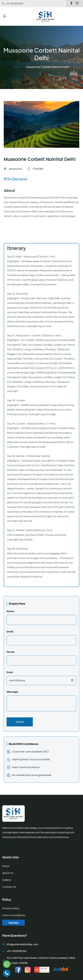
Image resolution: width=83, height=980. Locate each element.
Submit (20, 722)
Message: (12, 692)
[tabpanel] (41, 442)
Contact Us (9, 887)
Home (18, 67)
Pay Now (14, 923)
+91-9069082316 (16, 951)
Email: (10, 632)
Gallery (7, 880)
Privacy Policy (11, 908)
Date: (10, 672)
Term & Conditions (14, 915)
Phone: (11, 652)
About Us (8, 873)
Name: (10, 611)
